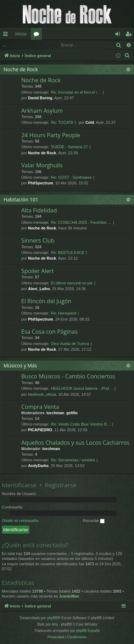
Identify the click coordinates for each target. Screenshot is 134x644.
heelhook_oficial (42, 394)
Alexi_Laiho (39, 289)
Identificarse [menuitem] (119, 35)
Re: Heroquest (64, 313)
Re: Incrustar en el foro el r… (76, 92)
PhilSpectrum (41, 183)
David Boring (40, 98)
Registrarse (61, 485)
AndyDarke (38, 466)
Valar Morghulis (42, 165)
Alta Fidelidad (39, 210)
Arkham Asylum (42, 111)
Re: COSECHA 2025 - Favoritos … (81, 222)
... (4, 45)
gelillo (72, 413)
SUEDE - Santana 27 (69, 147)
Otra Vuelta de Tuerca (70, 344)
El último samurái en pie (72, 283)
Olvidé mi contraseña (20, 521)
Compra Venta (40, 407)
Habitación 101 (21, 199)
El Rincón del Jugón (46, 301)
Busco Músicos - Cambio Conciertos (68, 376)
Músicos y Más (20, 365)
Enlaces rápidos (7, 35)
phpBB (52, 618)
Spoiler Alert (37, 271)
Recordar (94, 521)
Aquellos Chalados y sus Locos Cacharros (75, 443)
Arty (55, 624)
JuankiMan (69, 596)
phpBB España (88, 631)
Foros (38, 35)
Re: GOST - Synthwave (71, 177)
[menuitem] (127, 56)
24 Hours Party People (51, 135)
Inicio (21, 34)
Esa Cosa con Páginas (49, 332)
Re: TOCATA (62, 122)
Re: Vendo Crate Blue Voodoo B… (81, 424)
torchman (55, 413)
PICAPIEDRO (40, 430)
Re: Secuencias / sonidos (73, 460)
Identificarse (29, 45)
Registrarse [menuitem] (130, 35)
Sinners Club (38, 240)
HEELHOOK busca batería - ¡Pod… (82, 388)
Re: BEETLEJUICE (68, 252)
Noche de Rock (21, 69)
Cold (90, 122)
